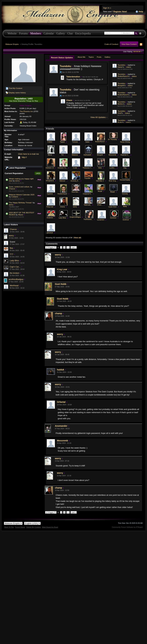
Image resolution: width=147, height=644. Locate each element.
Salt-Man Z (100, 190)
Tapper (62, 151)
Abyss (21, 215)
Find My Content (14, 88)
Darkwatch (87, 164)
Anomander (61, 435)
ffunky (120, 122)
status (129, 67)
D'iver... (100, 214)
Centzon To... (62, 177)
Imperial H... (125, 164)
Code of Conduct (111, 44)
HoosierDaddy (125, 189)
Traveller (87, 188)
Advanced (140, 33)
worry (17, 181)
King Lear (50, 216)
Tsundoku (65, 66)
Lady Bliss (14, 261)
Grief (119, 113)
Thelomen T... (87, 177)
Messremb (113, 164)
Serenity (125, 203)
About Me (81, 57)
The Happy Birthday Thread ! (21, 203)
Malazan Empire (12, 44)
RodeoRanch (123, 76)
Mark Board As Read (50, 537)
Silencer (62, 190)
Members (36, 33)
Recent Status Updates (62, 58)
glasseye (50, 242)
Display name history (16, 93)
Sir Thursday (113, 149)
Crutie (75, 177)
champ (62, 216)
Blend (50, 164)
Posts (99, 57)
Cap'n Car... (15, 267)
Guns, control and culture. (19, 187)
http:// (24, 157)
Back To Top (9, 537)
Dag (125, 177)
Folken (50, 151)
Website (12, 33)
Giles (100, 177)
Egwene (50, 203)
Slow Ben (75, 201)
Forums (23, 33)
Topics (91, 57)
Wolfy (125, 216)
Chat (70, 33)
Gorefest (113, 227)
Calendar (49, 33)
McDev (120, 104)
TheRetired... (88, 229)
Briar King (112, 190)
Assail (100, 201)
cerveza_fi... (75, 190)
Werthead (14, 286)
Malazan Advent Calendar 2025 (22, 195)
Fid (62, 164)
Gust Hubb (61, 293)
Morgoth (121, 85)
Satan (87, 151)
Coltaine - (15, 197)
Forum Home (20, 537)
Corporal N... (87, 203)
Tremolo (75, 151)
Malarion (75, 164)
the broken (14, 273)
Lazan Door (112, 216)
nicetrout (126, 229)
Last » (74, 257)
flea (11, 248)
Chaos (69, 100)
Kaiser (120, 67)
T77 (11, 254)
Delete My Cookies (34, 537)
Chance (12, 189)
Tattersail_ (122, 131)
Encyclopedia (83, 33)
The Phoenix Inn (26, 111)
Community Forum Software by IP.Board (127, 537)
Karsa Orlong (125, 151)
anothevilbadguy (16, 279)
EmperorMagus (75, 226)
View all (77, 247)
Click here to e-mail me (28, 154)
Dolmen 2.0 (50, 177)
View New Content (129, 44)
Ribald (112, 201)
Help (139, 12)
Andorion (50, 227)
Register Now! (120, 11)
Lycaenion (101, 229)
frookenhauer (62, 203)
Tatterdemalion (73, 77)
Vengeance (50, 190)
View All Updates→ (99, 117)
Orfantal (61, 411)
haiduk (61, 379)
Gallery (61, 33)
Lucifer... (112, 177)
